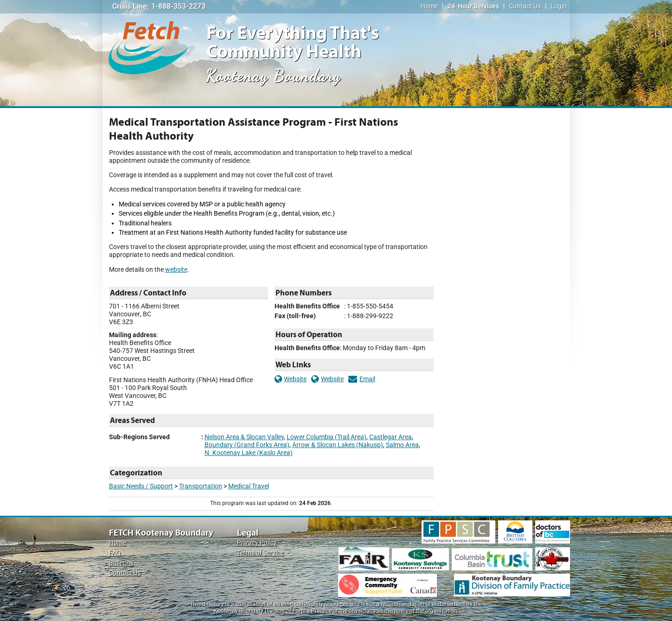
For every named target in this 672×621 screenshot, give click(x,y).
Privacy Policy (257, 543)
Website (291, 379)
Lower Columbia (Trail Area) (326, 437)
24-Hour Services (473, 6)
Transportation (201, 486)
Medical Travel (249, 486)
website (176, 270)
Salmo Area (402, 445)
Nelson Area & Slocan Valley (244, 437)
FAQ (115, 553)
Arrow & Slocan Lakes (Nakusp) (338, 445)
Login (559, 6)
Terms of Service (260, 553)
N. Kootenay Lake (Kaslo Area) (249, 453)
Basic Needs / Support (141, 486)
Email (362, 379)
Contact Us (525, 6)
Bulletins (121, 563)
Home (429, 6)
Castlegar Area (390, 437)
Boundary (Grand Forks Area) (247, 445)
